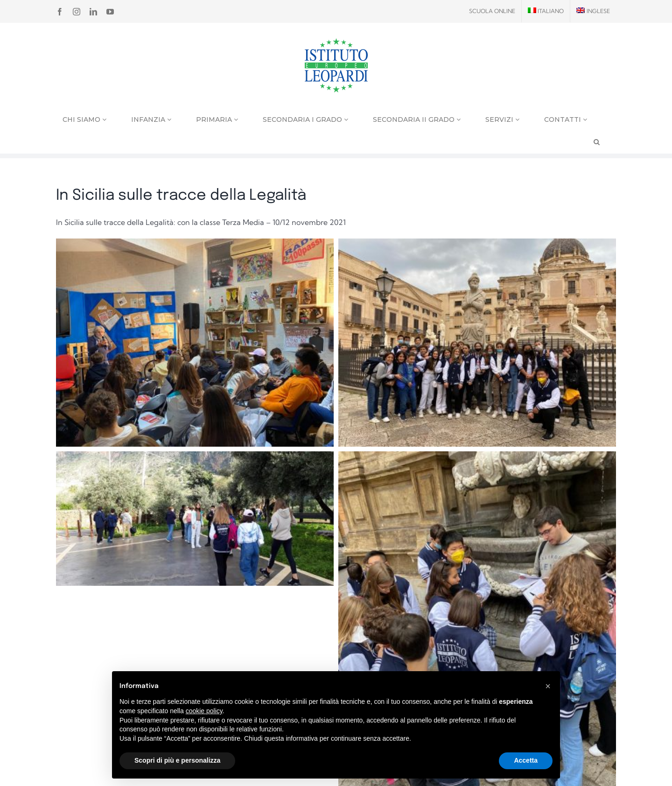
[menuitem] (546, 11)
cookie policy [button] (204, 711)
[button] (548, 686)
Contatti (566, 119)
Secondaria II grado (417, 119)
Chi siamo (84, 119)
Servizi (502, 119)
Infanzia (151, 119)
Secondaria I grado (305, 119)
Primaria (217, 119)
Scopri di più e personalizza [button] (177, 760)
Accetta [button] (526, 760)
